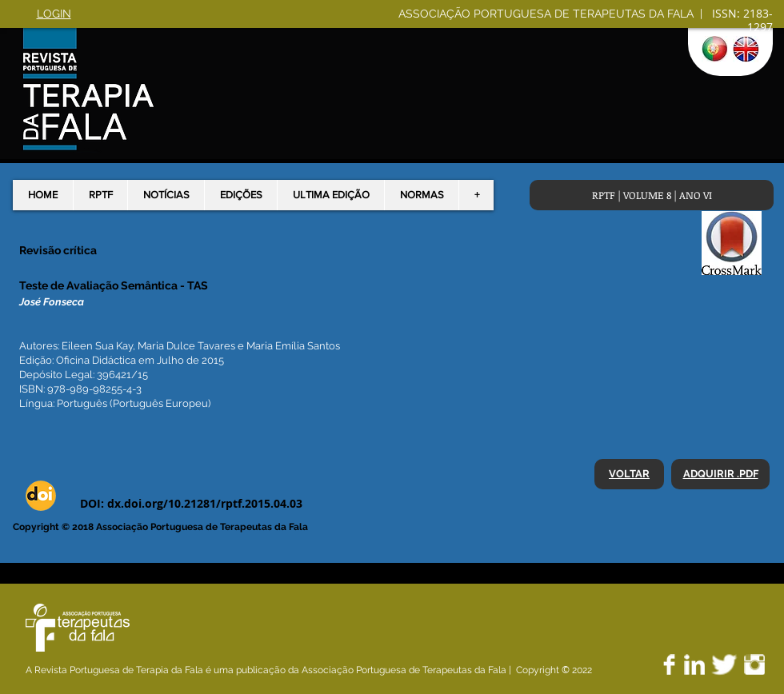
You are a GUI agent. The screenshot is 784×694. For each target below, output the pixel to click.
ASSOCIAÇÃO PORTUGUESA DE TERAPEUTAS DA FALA (548, 14)
